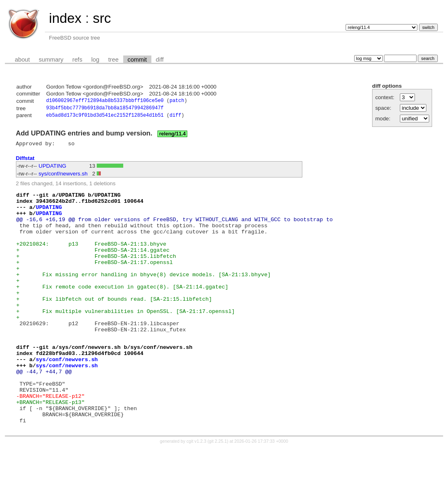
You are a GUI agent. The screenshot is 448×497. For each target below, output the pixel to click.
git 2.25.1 (218, 490)
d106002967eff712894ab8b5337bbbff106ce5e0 (105, 101)
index (65, 18)
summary (51, 60)
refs (77, 60)
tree (113, 60)
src (102, 18)
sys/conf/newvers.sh (63, 177)
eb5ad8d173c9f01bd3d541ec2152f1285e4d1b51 (105, 117)
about (22, 60)
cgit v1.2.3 (196, 490)
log (95, 60)
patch (177, 101)
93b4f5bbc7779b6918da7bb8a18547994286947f (105, 109)
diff (160, 60)
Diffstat (25, 161)
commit (137, 60)
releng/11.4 (172, 136)
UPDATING (53, 169)
